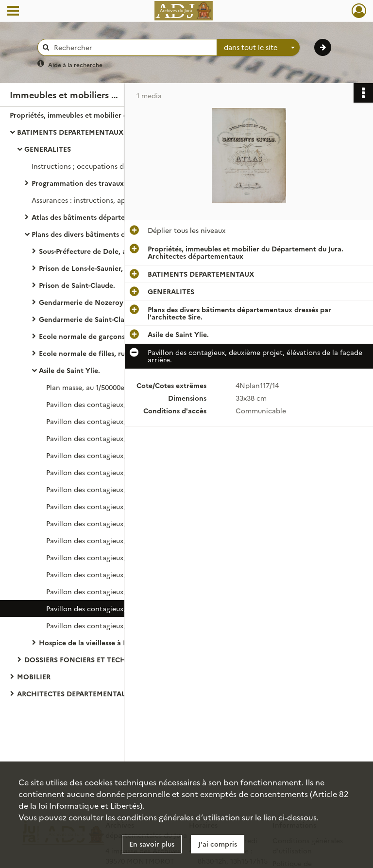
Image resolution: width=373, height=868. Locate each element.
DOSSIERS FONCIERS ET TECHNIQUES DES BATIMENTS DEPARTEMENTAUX (121, 659)
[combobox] (258, 48)
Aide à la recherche (75, 64)
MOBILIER (34, 676)
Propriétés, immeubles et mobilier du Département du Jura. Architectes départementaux (107, 115)
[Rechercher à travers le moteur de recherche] (132, 47)
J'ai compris (218, 844)
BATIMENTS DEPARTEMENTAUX (70, 132)
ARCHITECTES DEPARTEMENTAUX (74, 693)
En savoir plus (152, 844)
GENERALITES (48, 149)
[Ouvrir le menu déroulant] (13, 12)
